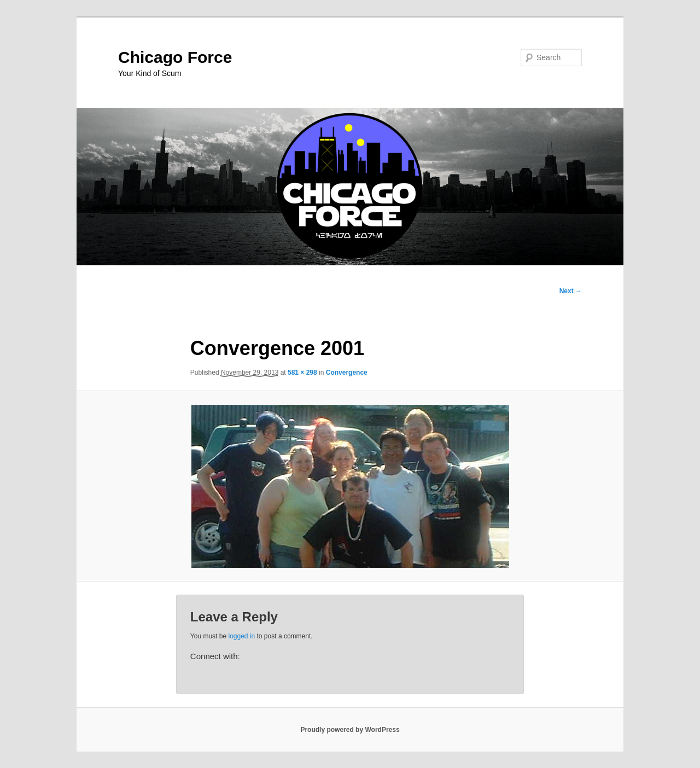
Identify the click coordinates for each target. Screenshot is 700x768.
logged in (241, 636)
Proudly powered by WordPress (350, 730)
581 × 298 (302, 373)
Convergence (347, 373)
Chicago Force (175, 57)
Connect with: (215, 656)
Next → (571, 291)
